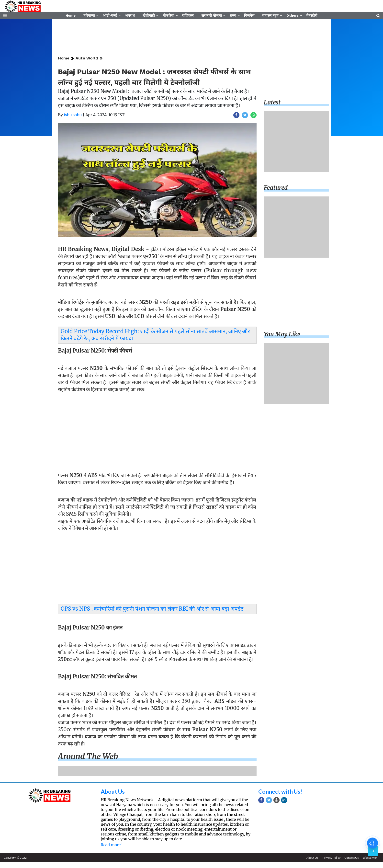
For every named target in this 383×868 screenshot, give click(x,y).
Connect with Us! (282, 797)
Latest (272, 108)
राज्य (233, 16)
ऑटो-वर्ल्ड (110, 16)
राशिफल (188, 16)
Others (293, 16)
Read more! (111, 850)
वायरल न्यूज (270, 16)
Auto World (87, 64)
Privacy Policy (330, 863)
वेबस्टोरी (312, 16)
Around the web (88, 762)
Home (71, 16)
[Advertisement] (157, 436)
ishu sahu (73, 121)
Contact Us (351, 863)
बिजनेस (249, 16)
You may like (282, 340)
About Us (113, 797)
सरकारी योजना (212, 16)
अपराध (130, 16)
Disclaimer (370, 863)
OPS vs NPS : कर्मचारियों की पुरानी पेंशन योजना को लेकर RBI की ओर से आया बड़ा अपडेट (152, 615)
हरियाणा (89, 16)
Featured (276, 194)
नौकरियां (169, 16)
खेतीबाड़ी (149, 16)
